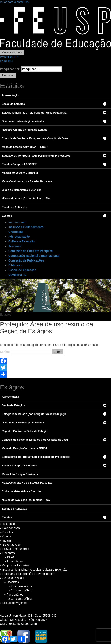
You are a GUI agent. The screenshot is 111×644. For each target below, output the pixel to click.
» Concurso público (21, 590)
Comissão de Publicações (26, 260)
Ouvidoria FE (17, 275)
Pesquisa (15, 246)
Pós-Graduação (19, 237)
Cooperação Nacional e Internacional (34, 256)
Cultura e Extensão (21, 241)
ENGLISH (6, 61)
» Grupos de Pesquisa (14, 565)
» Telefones (7, 524)
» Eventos (6, 532)
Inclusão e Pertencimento (26, 227)
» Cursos (6, 536)
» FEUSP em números (15, 549)
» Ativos (9, 557)
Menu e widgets (12, 52)
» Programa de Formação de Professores (27, 574)
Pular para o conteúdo (14, 2)
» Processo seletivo (21, 586)
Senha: (26, 352)
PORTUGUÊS (9, 57)
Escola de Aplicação (22, 270)
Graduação (16, 232)
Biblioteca (15, 265)
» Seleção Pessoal (12, 578)
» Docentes (7, 553)
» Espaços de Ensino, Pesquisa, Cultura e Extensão (34, 570)
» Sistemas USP (11, 545)
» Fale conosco (10, 528)
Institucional (17, 222)
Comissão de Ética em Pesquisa (30, 251)
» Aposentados (14, 561)
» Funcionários (14, 595)
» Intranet (6, 540)
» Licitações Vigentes (14, 603)
